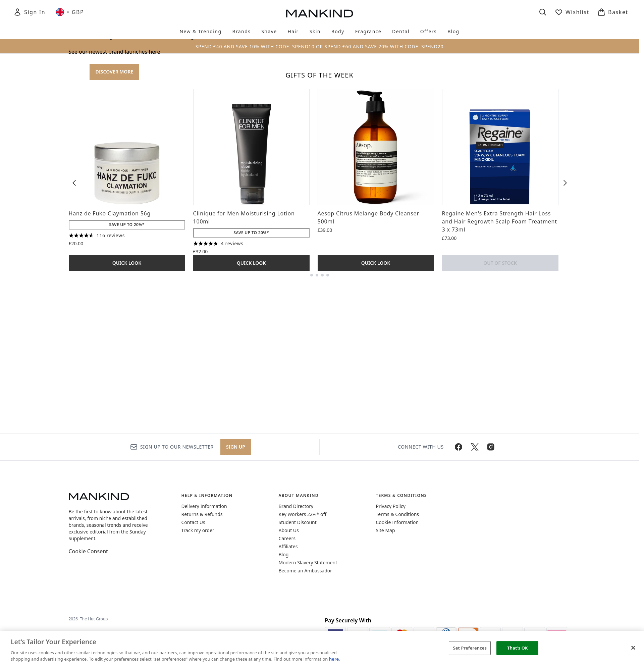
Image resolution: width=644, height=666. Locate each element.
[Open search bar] (543, 12)
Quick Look (127, 507)
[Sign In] (29, 12)
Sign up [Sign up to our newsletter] (236, 550)
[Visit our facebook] (459, 550)
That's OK (517, 648)
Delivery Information (204, 609)
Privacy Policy (391, 609)
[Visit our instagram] (491, 550)
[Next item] (565, 426)
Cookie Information (397, 626)
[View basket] (613, 12)
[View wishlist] (572, 12)
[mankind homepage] (320, 13)
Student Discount (298, 626)
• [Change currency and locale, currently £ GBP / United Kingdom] (70, 12)
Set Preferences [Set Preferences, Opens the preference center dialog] (470, 648)
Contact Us (193, 626)
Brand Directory (296, 609)
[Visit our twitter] (475, 550)
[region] (322, 649)
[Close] (633, 648)
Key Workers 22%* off (303, 618)
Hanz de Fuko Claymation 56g (110, 457)
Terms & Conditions (398, 618)
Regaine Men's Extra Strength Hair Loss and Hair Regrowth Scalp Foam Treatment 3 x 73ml (500, 465)
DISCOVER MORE (114, 194)
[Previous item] (74, 426)
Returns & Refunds (202, 618)
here (334, 659)
